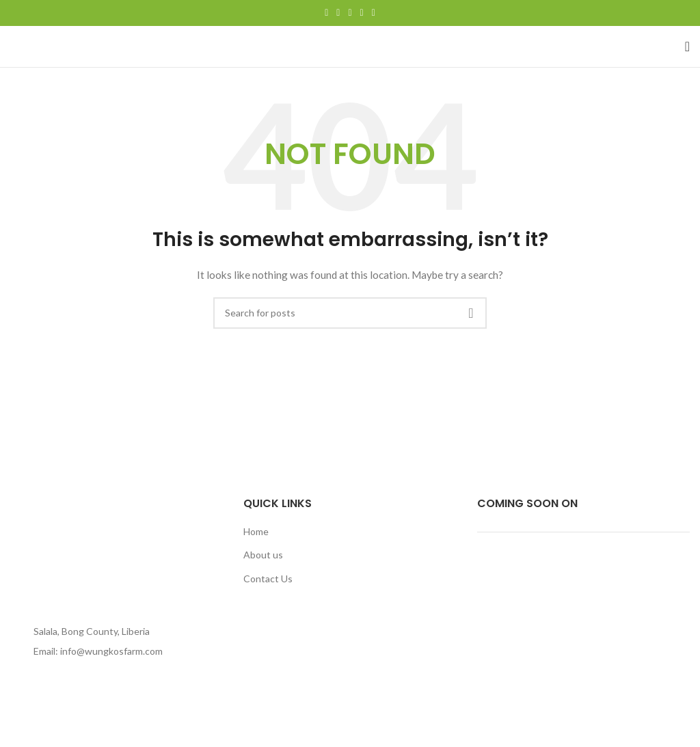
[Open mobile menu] (687, 46)
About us (263, 555)
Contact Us (268, 579)
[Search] (350, 313)
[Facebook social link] (326, 13)
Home (256, 531)
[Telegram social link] (374, 13)
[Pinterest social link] (350, 13)
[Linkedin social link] (362, 13)
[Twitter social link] (338, 13)
